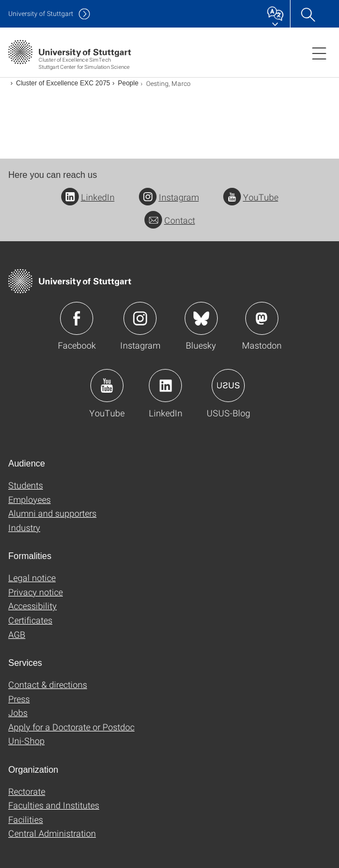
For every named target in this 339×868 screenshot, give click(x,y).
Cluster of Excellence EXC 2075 (63, 83)
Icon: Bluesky (201, 318)
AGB (17, 634)
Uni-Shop (26, 740)
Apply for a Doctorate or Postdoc (71, 727)
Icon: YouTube (107, 386)
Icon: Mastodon (262, 318)
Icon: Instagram (140, 318)
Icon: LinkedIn (165, 386)
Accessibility (33, 606)
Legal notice (32, 577)
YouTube (251, 197)
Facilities (26, 819)
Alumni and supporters (52, 513)
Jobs (18, 712)
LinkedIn (88, 197)
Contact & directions (48, 684)
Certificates (30, 620)
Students (26, 485)
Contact (170, 220)
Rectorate (27, 791)
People (128, 83)
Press (19, 699)
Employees (29, 499)
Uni (41, 13)
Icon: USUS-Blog (228, 386)
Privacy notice (36, 592)
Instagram (169, 197)
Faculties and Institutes (54, 805)
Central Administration (52, 833)
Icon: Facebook (77, 318)
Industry (24, 527)
